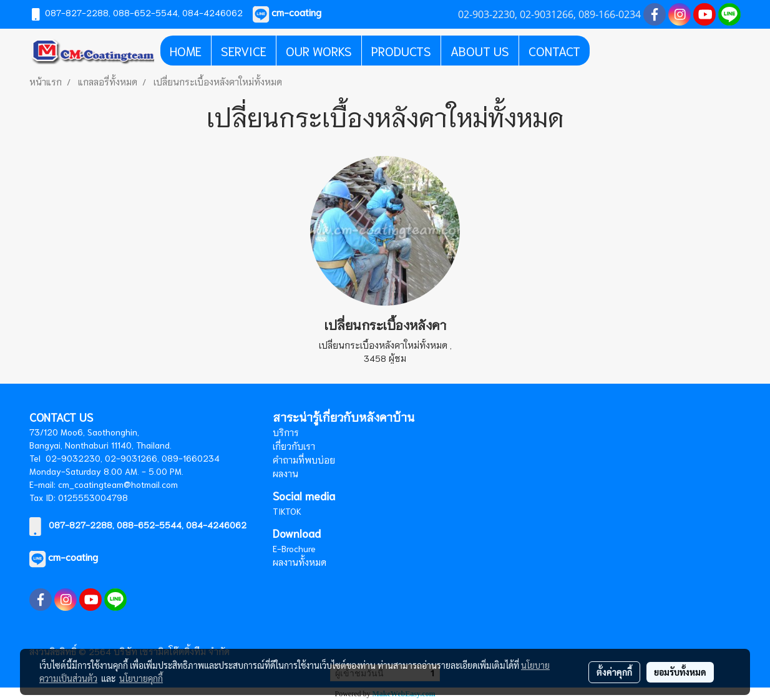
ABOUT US (480, 51)
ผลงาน (285, 474)
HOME (186, 51)
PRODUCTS (401, 51)
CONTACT (554, 51)
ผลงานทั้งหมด (300, 562)
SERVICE (244, 51)
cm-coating (73, 556)
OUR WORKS (319, 51)
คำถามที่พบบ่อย (304, 460)
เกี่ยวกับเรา (294, 446)
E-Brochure (294, 548)
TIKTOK (287, 511)
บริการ (286, 432)
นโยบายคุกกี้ (141, 678)
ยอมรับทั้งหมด (680, 672)
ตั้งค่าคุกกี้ (614, 672)
